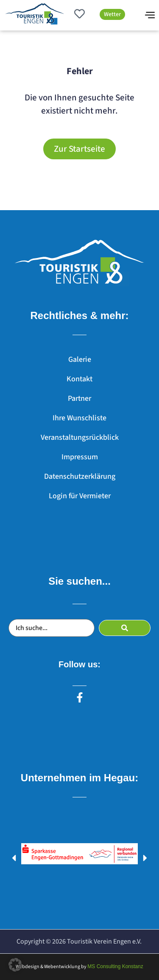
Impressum (80, 457)
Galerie (80, 360)
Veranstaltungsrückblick (80, 437)
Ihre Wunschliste (79, 418)
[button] (14, 858)
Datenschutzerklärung (80, 476)
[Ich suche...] (52, 628)
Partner (79, 398)
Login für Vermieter (80, 496)
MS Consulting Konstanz (115, 966)
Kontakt (79, 379)
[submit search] (125, 628)
